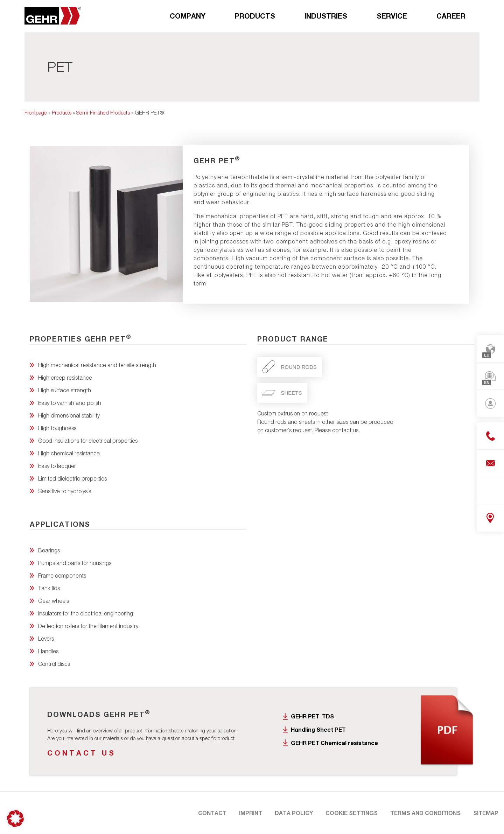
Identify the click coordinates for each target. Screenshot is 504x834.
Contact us (82, 753)
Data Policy (294, 813)
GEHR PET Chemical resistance (334, 743)
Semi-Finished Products (103, 112)
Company (188, 16)
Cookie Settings (352, 813)
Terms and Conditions (425, 813)
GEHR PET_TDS (312, 716)
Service (392, 16)
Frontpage (36, 112)
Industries (326, 16)
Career (451, 16)
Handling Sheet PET (318, 729)
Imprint (251, 813)
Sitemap (486, 813)
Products (255, 16)
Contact (212, 813)
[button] (15, 819)
